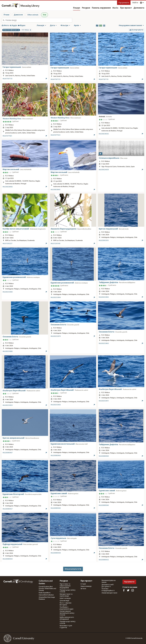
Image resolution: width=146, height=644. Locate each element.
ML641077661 (7, 136)
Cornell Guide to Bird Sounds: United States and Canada (47, 589)
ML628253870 (56, 336)
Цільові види (64, 601)
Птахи (6, 15)
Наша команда (86, 586)
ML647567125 (56, 79)
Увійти (135, 3)
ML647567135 (7, 79)
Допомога (139, 8)
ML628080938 (56, 553)
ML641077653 (56, 135)
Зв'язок (83, 589)
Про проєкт (126, 8)
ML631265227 (7, 244)
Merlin (115, 8)
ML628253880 (8, 351)
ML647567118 (104, 79)
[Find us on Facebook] (124, 590)
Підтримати (124, 3)
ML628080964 (56, 456)
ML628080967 (8, 453)
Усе (45, 15)
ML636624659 (104, 170)
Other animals (33, 15)
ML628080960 (104, 456)
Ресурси (86, 8)
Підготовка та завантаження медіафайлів (65, 586)
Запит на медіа (65, 598)
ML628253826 (56, 405)
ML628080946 (104, 505)
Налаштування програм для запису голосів (67, 613)
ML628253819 (104, 401)
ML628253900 (8, 292)
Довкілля (18, 15)
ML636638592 (104, 134)
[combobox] (39, 20)
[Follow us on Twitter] (128, 590)
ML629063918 (104, 240)
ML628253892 (104, 297)
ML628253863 (104, 343)
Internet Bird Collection (46, 595)
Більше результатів (73, 569)
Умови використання (109, 593)
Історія (83, 584)
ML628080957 (8, 509)
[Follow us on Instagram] (133, 590)
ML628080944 (8, 559)
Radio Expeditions (45, 593)
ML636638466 (8, 187)
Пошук (77, 8)
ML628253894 (56, 297)
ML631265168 (55, 244)
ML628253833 (8, 405)
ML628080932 (104, 560)
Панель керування (101, 8)
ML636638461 (56, 190)
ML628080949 (56, 508)
